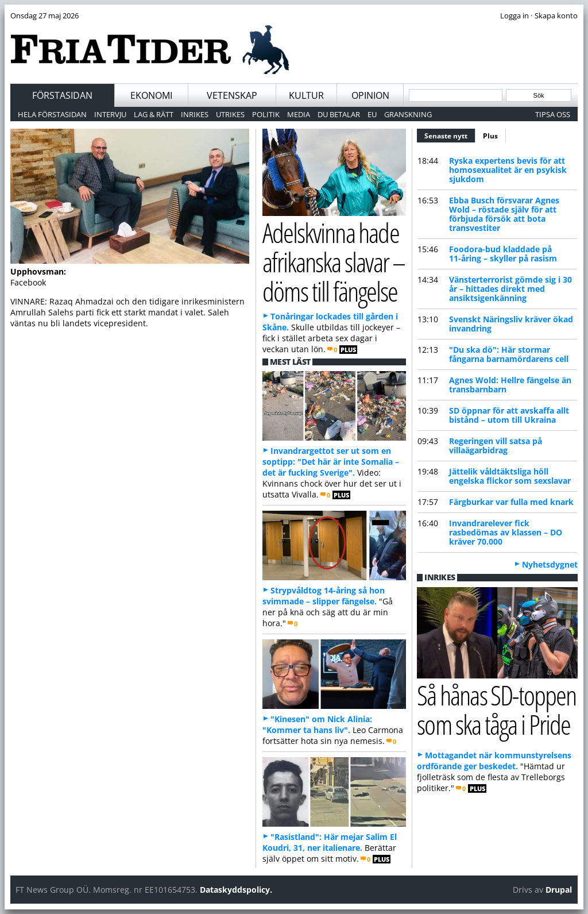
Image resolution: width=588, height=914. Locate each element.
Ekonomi (151, 95)
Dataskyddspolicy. (236, 890)
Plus (490, 136)
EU (372, 114)
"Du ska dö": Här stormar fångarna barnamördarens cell (509, 354)
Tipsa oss (553, 114)
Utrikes (230, 114)
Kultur (306, 95)
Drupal (559, 890)
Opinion (370, 95)
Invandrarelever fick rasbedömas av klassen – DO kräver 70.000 (506, 532)
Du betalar (339, 114)
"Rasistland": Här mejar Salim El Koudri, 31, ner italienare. (330, 842)
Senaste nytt (450, 134)
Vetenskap (232, 95)
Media (299, 114)
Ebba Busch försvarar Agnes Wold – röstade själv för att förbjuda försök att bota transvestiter (504, 214)
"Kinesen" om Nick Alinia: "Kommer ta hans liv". (317, 724)
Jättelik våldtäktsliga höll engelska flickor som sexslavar (510, 476)
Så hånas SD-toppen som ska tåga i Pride (496, 709)
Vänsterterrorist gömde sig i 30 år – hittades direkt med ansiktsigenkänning (510, 289)
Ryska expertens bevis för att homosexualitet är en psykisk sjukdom (508, 170)
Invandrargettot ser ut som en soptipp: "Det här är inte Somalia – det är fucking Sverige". (331, 462)
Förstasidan (62, 95)
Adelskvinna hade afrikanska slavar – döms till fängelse (334, 261)
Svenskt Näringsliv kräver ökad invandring (511, 324)
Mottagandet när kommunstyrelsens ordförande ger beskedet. (494, 761)
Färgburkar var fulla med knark (511, 502)
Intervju (110, 114)
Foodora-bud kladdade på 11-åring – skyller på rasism (503, 254)
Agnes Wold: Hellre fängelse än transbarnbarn (510, 385)
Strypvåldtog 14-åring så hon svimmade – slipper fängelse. (324, 596)
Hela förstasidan (52, 114)
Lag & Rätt (154, 114)
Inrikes (195, 114)
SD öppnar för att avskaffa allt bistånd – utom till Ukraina (509, 415)
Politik (266, 114)
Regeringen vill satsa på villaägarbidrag (496, 446)
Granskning (408, 114)
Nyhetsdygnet (550, 564)
